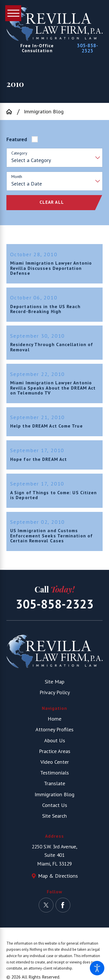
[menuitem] (54, 722)
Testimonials (54, 776)
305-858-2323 (87, 48)
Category (19, 153)
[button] (97, 968)
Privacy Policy (55, 695)
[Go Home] (12, 112)
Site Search (54, 819)
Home (54, 722)
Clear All (52, 202)
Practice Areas (55, 754)
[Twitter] (46, 908)
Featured (17, 139)
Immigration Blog (44, 111)
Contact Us (55, 808)
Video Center (55, 765)
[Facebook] (63, 908)
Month (17, 177)
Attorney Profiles (54, 732)
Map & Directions (58, 879)
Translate (54, 786)
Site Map (54, 684)
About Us (55, 743)
